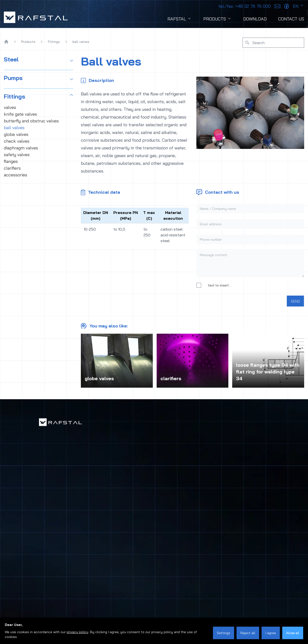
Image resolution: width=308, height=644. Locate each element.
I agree (271, 633)
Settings (224, 633)
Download (255, 19)
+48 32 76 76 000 (245, 6)
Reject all (248, 633)
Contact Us (291, 19)
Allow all (293, 633)
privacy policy (77, 632)
